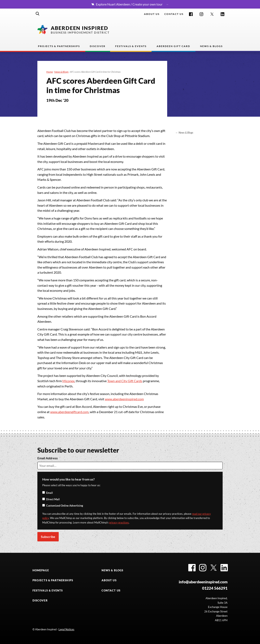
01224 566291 (215, 588)
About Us (152, 14)
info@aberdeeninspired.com (203, 582)
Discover (98, 46)
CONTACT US (111, 590)
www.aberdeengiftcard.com (69, 412)
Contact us (174, 14)
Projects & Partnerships (59, 46)
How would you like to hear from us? (68, 479)
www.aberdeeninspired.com (124, 399)
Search (38, 14)
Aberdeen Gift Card (173, 46)
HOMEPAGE (41, 570)
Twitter (212, 14)
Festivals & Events (131, 46)
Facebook (191, 14)
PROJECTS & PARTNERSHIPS (53, 580)
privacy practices (119, 522)
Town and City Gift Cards (125, 381)
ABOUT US (109, 580)
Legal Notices (66, 629)
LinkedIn (223, 14)
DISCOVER (40, 600)
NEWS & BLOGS (112, 570)
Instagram (201, 14)
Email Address (48, 458)
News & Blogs (211, 46)
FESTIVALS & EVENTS (48, 590)
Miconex (68, 381)
